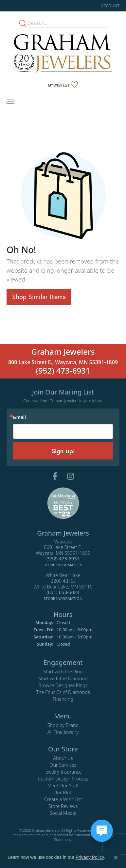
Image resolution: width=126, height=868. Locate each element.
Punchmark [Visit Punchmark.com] (83, 835)
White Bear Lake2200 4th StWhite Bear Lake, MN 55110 (63, 587)
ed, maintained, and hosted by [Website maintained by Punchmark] (49, 835)
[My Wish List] (63, 85)
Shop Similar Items (39, 297)
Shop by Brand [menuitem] (63, 725)
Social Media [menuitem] (63, 813)
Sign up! (63, 451)
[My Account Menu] (110, 6)
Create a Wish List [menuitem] (63, 800)
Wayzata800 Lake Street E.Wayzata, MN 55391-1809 (63, 553)
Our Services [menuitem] (63, 765)
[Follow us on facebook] (55, 477)
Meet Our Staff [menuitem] (63, 786)
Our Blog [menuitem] (63, 793)
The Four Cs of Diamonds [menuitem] (63, 692)
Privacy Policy (90, 857)
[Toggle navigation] (10, 102)
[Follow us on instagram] (71, 477)
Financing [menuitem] (63, 699)
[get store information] (63, 564)
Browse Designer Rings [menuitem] (63, 686)
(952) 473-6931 (63, 370)
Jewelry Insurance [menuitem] (63, 772)
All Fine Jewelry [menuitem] (63, 732)
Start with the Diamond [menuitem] (63, 679)
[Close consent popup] (116, 858)
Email (19, 418)
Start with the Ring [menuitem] (63, 672)
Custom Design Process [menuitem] (63, 779)
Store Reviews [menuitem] (63, 806)
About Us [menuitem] (63, 758)
